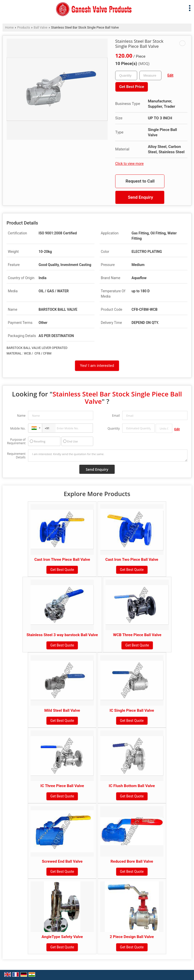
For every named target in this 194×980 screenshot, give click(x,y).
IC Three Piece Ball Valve (62, 786)
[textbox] (150, 75)
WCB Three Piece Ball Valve (137, 635)
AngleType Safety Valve (62, 937)
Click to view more (129, 164)
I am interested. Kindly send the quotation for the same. (108, 456)
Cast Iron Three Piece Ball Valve (62, 560)
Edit (171, 75)
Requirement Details (16, 456)
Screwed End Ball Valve (62, 861)
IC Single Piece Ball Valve (132, 710)
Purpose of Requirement (16, 441)
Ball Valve (40, 27)
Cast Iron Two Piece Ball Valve (132, 560)
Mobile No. (18, 428)
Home (9, 27)
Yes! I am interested (97, 366)
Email (116, 416)
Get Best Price (132, 87)
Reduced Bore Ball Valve (132, 861)
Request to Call (140, 181)
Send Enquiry (140, 197)
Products (24, 27)
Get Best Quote (62, 570)
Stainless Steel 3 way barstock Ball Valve (62, 635)
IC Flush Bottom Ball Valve (132, 786)
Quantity (114, 428)
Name (21, 416)
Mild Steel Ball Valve (62, 710)
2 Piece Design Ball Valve (132, 937)
